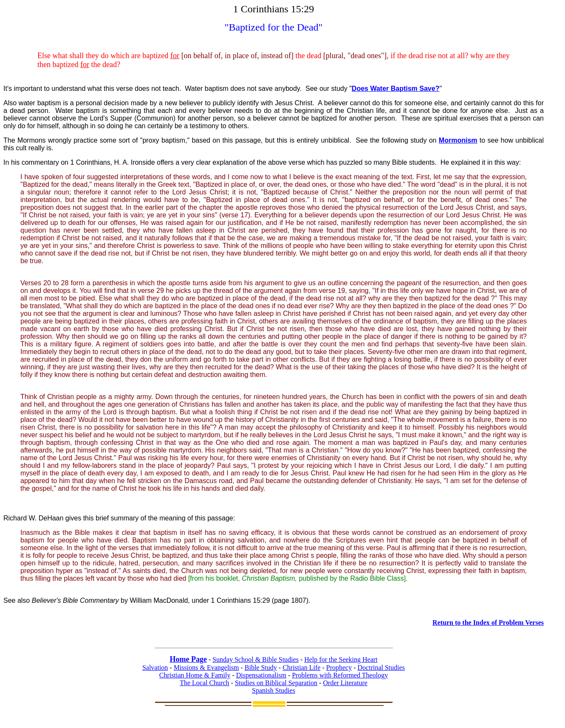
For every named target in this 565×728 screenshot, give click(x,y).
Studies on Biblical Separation (276, 683)
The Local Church (204, 683)
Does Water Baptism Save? (396, 89)
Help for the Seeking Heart (341, 659)
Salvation (155, 668)
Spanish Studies (274, 690)
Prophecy (339, 668)
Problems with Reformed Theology (340, 675)
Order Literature (345, 683)
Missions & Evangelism (206, 668)
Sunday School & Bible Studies (256, 659)
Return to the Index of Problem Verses (488, 623)
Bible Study (261, 668)
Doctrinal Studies (381, 668)
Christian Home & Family (195, 675)
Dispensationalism (261, 675)
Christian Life (301, 668)
